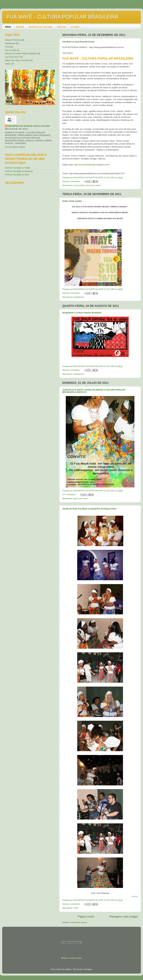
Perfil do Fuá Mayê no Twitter (18, 168)
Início (8, 27)
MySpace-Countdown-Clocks (71, 958)
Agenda (20, 27)
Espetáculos (79, 297)
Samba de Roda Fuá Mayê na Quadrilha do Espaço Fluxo (89, 509)
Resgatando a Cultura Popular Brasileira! (82, 313)
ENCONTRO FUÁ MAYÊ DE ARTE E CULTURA (29, 126)
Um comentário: (69, 494)
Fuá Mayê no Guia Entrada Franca (79, 42)
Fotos (76, 908)
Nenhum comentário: (72, 181)
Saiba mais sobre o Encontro (17, 60)
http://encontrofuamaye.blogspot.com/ (92, 165)
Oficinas (62, 27)
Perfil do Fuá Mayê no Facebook (19, 171)
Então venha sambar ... (73, 201)
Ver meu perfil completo (15, 147)
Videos (8, 64)
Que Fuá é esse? (93, 185)
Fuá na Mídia (79, 185)
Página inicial (86, 917)
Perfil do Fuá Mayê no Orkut (17, 175)
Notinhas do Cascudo (40, 27)
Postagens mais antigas (124, 917)
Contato (75, 27)
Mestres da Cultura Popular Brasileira (21, 53)
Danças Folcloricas (13, 40)
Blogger (89, 969)
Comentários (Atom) (78, 922)
